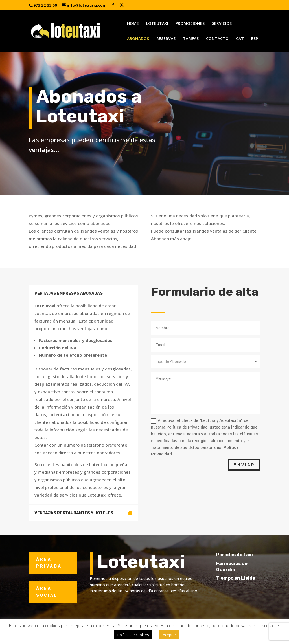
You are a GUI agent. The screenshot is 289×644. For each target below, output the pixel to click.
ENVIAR (244, 465)
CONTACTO (217, 39)
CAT (240, 39)
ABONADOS (138, 39)
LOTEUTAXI (157, 24)
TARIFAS (191, 39)
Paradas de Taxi (242, 555)
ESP (255, 39)
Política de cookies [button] (133, 635)
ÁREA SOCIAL (47, 592)
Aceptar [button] (169, 635)
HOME (133, 24)
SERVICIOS (222, 24)
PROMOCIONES (190, 24)
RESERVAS (166, 39)
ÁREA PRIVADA (49, 563)
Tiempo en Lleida (244, 578)
